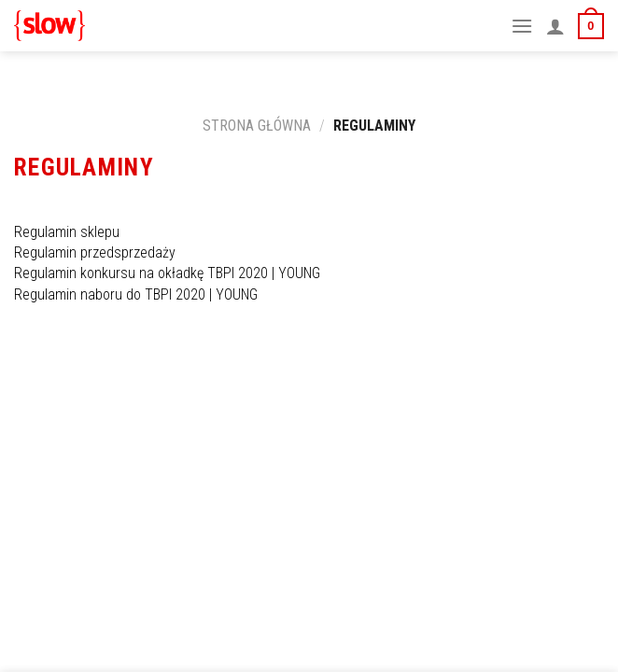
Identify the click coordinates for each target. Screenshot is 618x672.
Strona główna (257, 126)
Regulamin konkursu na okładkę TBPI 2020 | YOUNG (169, 273)
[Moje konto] (555, 26)
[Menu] (522, 26)
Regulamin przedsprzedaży (97, 252)
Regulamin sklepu (69, 232)
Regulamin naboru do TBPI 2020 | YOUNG (136, 294)
